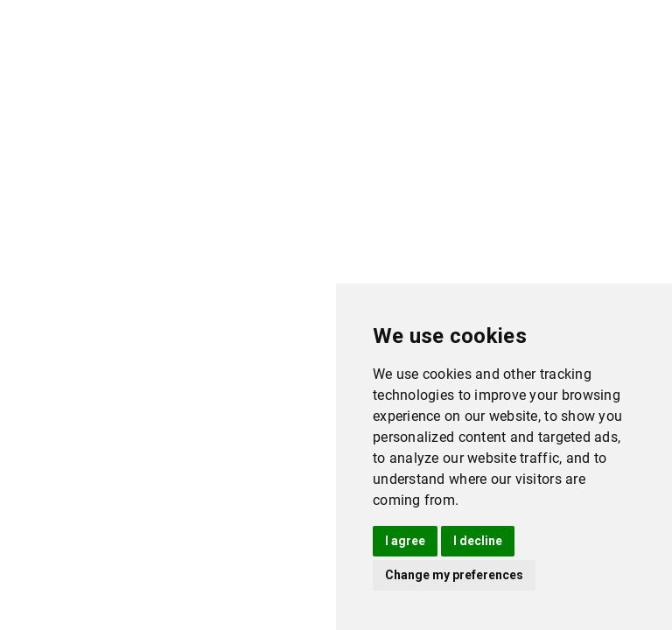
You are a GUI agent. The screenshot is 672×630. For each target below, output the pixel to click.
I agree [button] (405, 541)
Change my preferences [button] (454, 575)
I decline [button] (478, 541)
